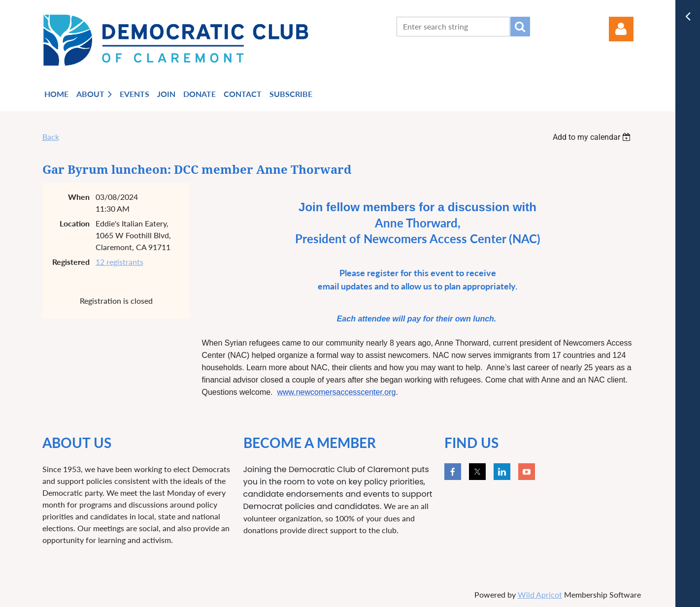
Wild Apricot (540, 594)
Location (75, 223)
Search (520, 27)
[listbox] (593, 137)
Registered (71, 262)
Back (51, 137)
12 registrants (119, 262)
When (79, 197)
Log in (621, 29)
